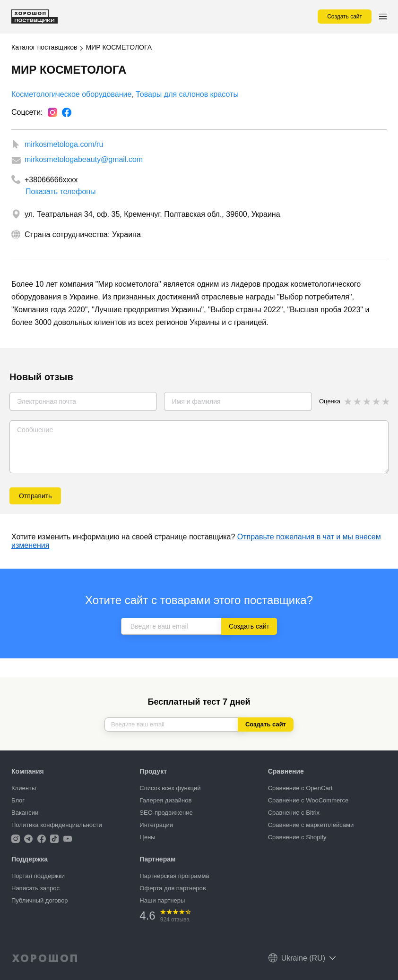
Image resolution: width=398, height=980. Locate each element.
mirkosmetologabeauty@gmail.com (84, 159)
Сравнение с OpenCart (300, 788)
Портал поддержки (38, 876)
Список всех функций (170, 788)
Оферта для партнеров (173, 888)
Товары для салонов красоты (187, 94)
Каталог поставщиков (44, 47)
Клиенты (24, 788)
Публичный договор (40, 900)
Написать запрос (35, 888)
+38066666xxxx (51, 180)
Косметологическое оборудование (71, 94)
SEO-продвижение (166, 813)
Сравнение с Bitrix (294, 813)
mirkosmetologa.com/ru (64, 144)
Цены (147, 837)
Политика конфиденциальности (57, 825)
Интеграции (156, 825)
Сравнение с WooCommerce (308, 800)
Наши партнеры (162, 900)
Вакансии (25, 813)
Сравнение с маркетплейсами (311, 825)
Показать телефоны (61, 189)
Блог (18, 800)
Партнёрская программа (174, 876)
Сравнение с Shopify (297, 837)
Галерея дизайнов (165, 800)
